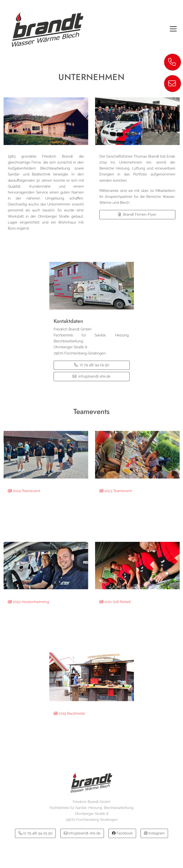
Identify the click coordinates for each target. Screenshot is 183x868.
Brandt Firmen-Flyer (137, 215)
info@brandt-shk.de (92, 376)
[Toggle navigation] (173, 30)
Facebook (122, 833)
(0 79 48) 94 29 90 (92, 365)
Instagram (154, 833)
